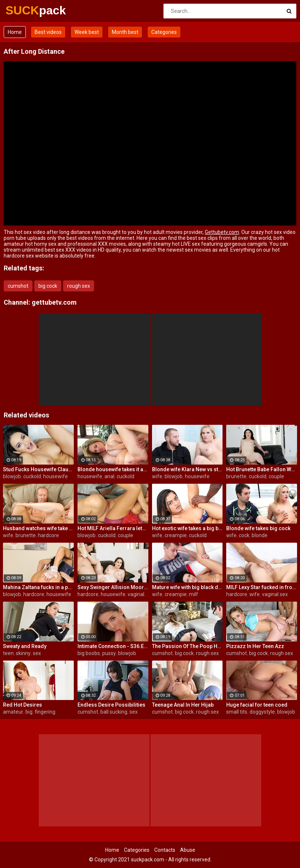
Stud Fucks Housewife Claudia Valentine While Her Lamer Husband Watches (38, 469)
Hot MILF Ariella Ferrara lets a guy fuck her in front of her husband (113, 528)
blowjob (12, 476)
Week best (87, 32)
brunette (236, 476)
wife (157, 476)
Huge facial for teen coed (257, 705)
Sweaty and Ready (25, 646)
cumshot (18, 286)
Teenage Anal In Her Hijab (183, 705)
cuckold (32, 476)
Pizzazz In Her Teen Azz (255, 646)
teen (8, 653)
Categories (164, 32)
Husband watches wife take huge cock (38, 528)
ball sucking (114, 712)
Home (15, 32)
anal (109, 476)
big (29, 712)
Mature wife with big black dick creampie (187, 587)
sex (37, 653)
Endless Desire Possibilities (111, 705)
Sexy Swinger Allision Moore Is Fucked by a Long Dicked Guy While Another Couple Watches (113, 587)
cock (244, 535)
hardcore (49, 535)
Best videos (48, 32)
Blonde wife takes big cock (258, 528)
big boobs (89, 653)
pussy (109, 653)
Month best (125, 32)
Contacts (165, 850)
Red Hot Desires (23, 705)
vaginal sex (141, 594)
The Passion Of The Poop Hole (187, 646)
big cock (48, 286)
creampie (176, 535)
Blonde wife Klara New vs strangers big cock (187, 469)
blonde (260, 535)
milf (194, 594)
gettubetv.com (54, 302)
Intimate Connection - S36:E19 (113, 646)
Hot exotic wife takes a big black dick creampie (187, 528)
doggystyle (262, 712)
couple (276, 476)
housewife (56, 476)
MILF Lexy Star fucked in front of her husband (262, 587)
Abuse (188, 850)
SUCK (25, 10)
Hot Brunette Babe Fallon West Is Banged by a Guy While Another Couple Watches (262, 469)
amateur (13, 712)
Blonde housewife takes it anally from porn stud (113, 469)
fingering (45, 712)
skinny (23, 653)
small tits (237, 712)
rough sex (79, 286)
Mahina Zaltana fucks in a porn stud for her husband (38, 587)
